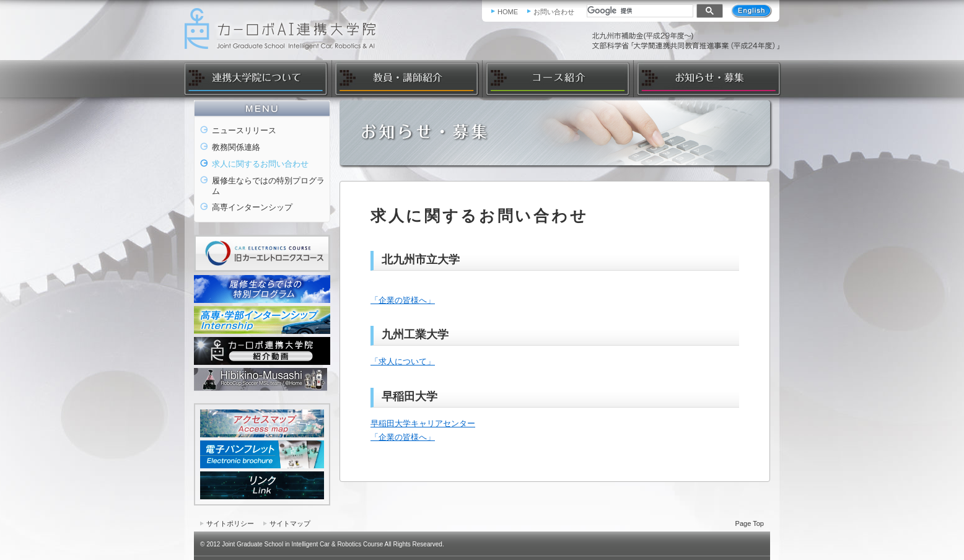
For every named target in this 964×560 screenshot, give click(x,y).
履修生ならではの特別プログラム (268, 186)
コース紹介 (557, 79)
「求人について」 (403, 361)
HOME (508, 12)
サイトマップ (290, 523)
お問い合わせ (554, 12)
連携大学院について (257, 79)
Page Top (750, 523)
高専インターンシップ (252, 207)
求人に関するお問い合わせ (260, 164)
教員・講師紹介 (407, 79)
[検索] (639, 11)
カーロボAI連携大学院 (284, 29)
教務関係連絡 (236, 147)
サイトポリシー (230, 523)
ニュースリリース (244, 130)
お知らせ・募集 (707, 79)
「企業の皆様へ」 (403, 300)
